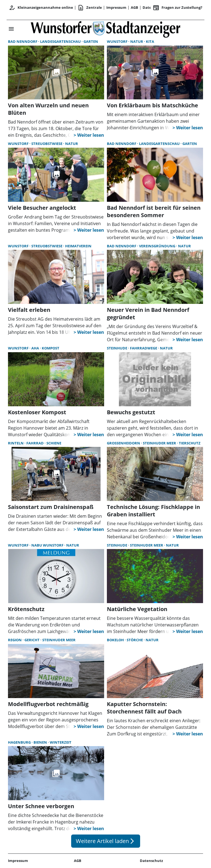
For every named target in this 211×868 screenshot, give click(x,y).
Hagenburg (20, 742)
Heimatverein (78, 246)
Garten (91, 41)
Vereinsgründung (158, 246)
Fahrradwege (144, 348)
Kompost (51, 348)
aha (36, 348)
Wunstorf (118, 41)
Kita (150, 41)
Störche (135, 640)
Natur (137, 41)
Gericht (32, 640)
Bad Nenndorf (23, 41)
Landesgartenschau (61, 41)
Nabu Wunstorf (48, 545)
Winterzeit (61, 742)
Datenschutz (151, 861)
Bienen (41, 742)
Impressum (116, 7)
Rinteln (16, 443)
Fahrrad (35, 443)
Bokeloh (116, 640)
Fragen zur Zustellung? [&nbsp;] (177, 8)
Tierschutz (190, 443)
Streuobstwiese (47, 144)
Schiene (54, 443)
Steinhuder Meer (160, 443)
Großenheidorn (124, 443)
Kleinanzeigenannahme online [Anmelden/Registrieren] (41, 8)
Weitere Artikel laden (106, 841)
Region (15, 640)
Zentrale (90, 8)
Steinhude (117, 348)
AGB (134, 7)
